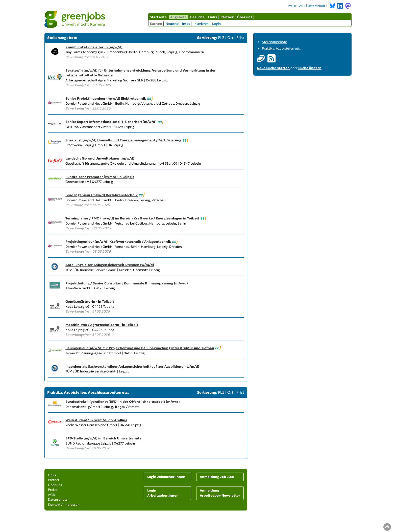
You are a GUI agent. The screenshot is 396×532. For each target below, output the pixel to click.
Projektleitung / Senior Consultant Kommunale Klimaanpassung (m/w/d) (127, 283)
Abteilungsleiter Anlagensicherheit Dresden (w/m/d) (110, 265)
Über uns (245, 17)
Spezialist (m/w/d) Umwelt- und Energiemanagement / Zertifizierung (123, 140)
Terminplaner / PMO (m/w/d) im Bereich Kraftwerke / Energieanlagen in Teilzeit (132, 218)
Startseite (158, 17)
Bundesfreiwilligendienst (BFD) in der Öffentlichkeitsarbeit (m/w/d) (123, 402)
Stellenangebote (274, 42)
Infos (186, 24)
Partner (227, 17)
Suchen (156, 24)
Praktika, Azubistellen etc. (281, 48)
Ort (230, 38)
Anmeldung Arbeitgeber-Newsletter (220, 493)
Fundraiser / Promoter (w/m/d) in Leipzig (100, 177)
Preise (292, 6)
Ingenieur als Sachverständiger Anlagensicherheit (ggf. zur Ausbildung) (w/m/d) (132, 367)
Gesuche (197, 17)
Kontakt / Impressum (64, 505)
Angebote (178, 17)
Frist (240, 38)
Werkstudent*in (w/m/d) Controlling (96, 420)
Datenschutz (317, 6)
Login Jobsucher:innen (166, 477)
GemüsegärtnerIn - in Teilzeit (90, 302)
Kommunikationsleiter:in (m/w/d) (94, 47)
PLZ (221, 38)
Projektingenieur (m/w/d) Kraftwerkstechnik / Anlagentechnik (118, 242)
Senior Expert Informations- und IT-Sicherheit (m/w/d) (111, 122)
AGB (302, 6)
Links (213, 17)
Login (216, 24)
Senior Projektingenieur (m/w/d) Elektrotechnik (106, 98)
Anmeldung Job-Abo (217, 477)
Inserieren (201, 24)
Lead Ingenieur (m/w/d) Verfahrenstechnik (102, 195)
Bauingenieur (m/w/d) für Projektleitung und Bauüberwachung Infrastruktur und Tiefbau (140, 348)
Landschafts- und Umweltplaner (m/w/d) (100, 158)
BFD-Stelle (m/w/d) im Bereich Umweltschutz (103, 438)
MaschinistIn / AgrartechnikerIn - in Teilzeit (102, 325)
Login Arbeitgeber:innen (163, 493)
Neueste (172, 24)
